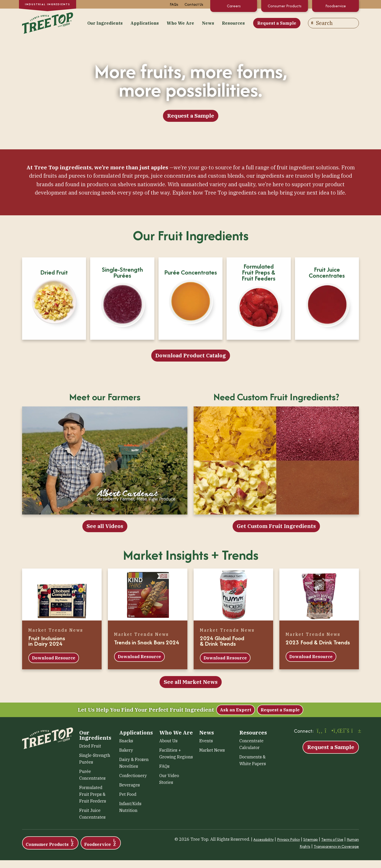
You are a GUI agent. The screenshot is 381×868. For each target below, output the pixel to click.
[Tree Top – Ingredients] (48, 22)
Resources (233, 23)
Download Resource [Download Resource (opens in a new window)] (54, 658)
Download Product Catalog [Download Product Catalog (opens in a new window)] (191, 355)
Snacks (126, 741)
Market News (212, 750)
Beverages (130, 785)
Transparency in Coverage (336, 846)
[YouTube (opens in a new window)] (355, 731)
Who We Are (180, 23)
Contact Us (194, 4)
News (208, 23)
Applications (145, 23)
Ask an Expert (236, 710)
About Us (168, 741)
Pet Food (128, 794)
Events (206, 741)
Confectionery (133, 776)
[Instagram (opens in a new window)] (329, 731)
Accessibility (264, 839)
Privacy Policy (288, 839)
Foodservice (336, 6)
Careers (234, 6)
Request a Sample (277, 23)
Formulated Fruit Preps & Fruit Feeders (93, 794)
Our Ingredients (105, 23)
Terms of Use (332, 839)
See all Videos (105, 526)
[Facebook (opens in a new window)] (320, 731)
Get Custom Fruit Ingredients (276, 526)
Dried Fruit (90, 746)
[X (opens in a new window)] (346, 731)
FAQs (174, 4)
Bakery (126, 750)
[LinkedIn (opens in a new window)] (337, 731)
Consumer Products (285, 6)
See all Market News (191, 682)
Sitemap (311, 839)
